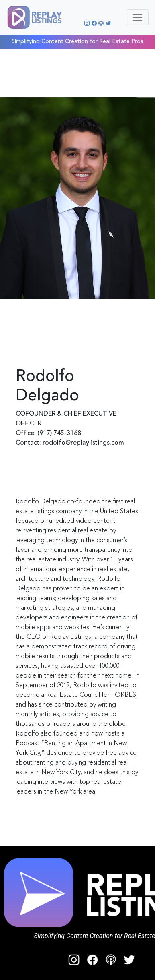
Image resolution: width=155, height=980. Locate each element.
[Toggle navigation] (137, 17)
